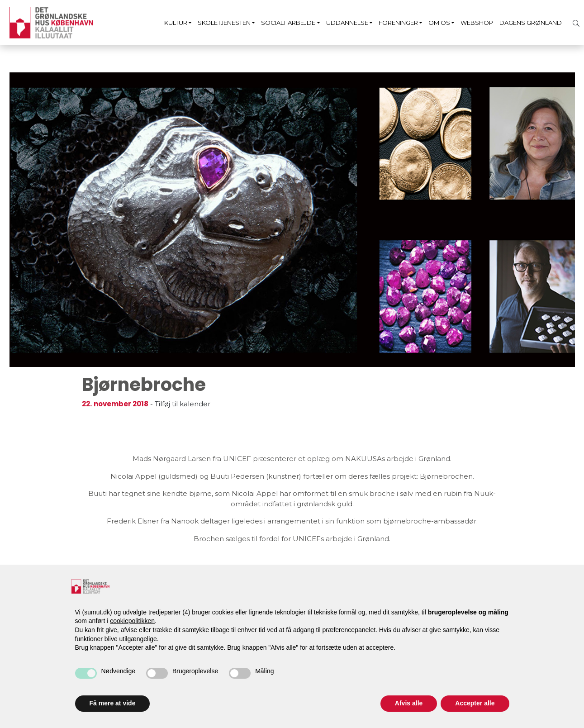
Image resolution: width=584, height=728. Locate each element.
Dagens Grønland (531, 23)
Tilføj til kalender (183, 404)
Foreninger (398, 23)
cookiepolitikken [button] (132, 621)
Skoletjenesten (224, 23)
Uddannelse (347, 23)
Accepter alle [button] (475, 703)
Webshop (477, 23)
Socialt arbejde (288, 23)
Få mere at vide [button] (113, 703)
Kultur (176, 23)
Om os (439, 23)
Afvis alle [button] (409, 703)
